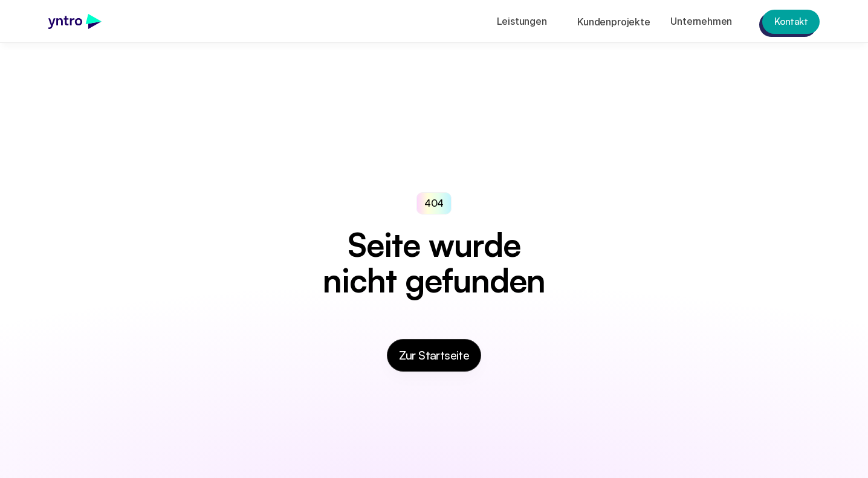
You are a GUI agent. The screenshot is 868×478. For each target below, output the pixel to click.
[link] (75, 21)
